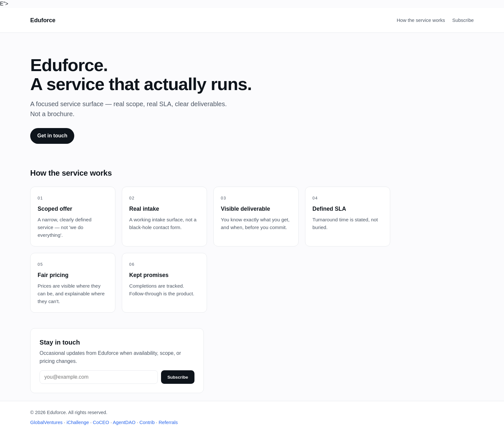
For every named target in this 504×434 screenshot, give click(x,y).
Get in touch (52, 136)
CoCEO (101, 422)
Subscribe (463, 20)
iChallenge (78, 422)
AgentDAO (124, 422)
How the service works (421, 20)
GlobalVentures (46, 422)
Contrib (147, 422)
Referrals (168, 422)
